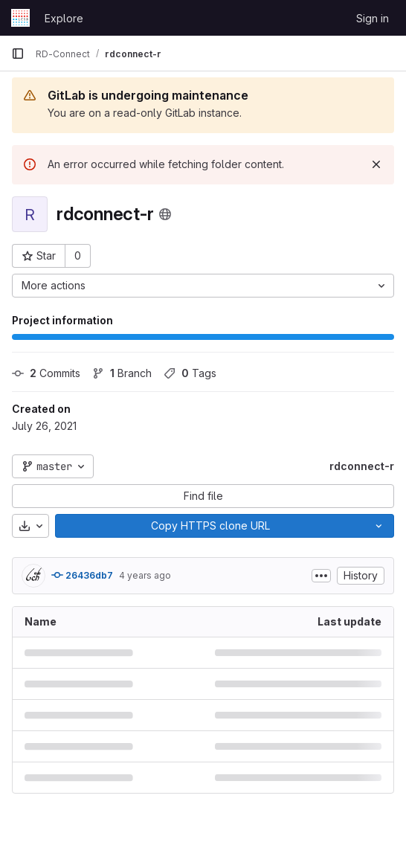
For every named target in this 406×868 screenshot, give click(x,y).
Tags (190, 373)
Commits (46, 373)
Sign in (373, 18)
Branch (122, 373)
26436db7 (82, 575)
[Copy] (210, 526)
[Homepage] (20, 18)
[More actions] (203, 286)
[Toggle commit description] (321, 576)
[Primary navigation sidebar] (18, 54)
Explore (64, 18)
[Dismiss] (376, 164)
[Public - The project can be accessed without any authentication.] (165, 214)
